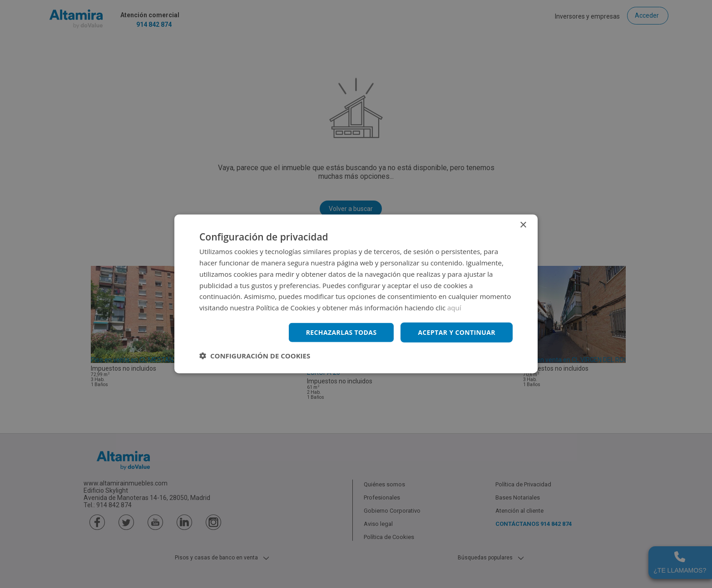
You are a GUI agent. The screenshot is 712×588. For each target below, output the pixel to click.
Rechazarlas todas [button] (341, 332)
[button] (255, 356)
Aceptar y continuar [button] (457, 332)
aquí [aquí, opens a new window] (454, 308)
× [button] (523, 225)
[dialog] (356, 294)
